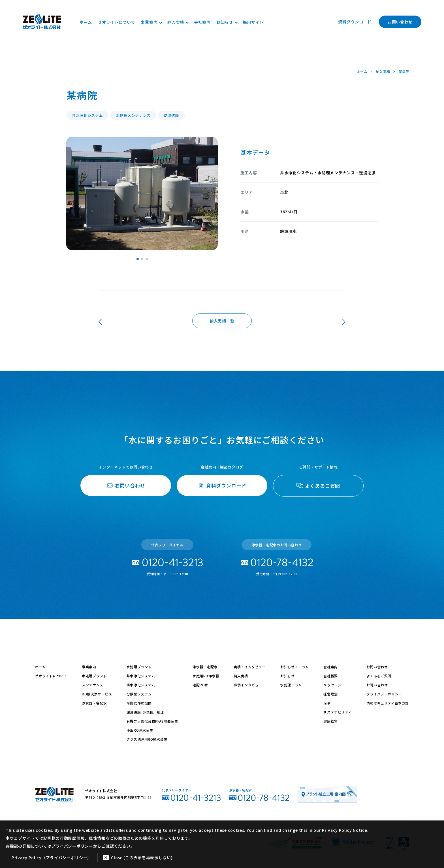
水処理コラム (291, 685)
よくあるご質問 (379, 676)
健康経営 (330, 721)
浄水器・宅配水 (94, 703)
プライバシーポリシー (384, 694)
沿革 (327, 703)
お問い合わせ (400, 22)
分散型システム (139, 694)
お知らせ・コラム (295, 667)
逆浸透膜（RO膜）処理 (145, 712)
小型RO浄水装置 (140, 730)
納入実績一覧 (222, 321)
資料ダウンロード (355, 22)
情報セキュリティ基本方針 (388, 703)
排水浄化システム (141, 685)
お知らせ (227, 22)
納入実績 (178, 22)
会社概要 (330, 676)
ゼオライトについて (116, 22)
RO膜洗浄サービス (97, 694)
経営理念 (330, 694)
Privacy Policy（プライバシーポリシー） (52, 858)
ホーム (86, 22)
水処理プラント (94, 676)
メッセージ (332, 685)
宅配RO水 (200, 685)
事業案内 (151, 22)
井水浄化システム (141, 676)
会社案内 (202, 22)
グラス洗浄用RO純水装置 (147, 739)
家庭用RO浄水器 (206, 676)
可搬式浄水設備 (139, 703)
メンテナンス (93, 685)
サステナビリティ (338, 712)
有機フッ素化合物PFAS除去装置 (152, 721)
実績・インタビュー (250, 667)
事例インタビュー (248, 685)
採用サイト (253, 22)
